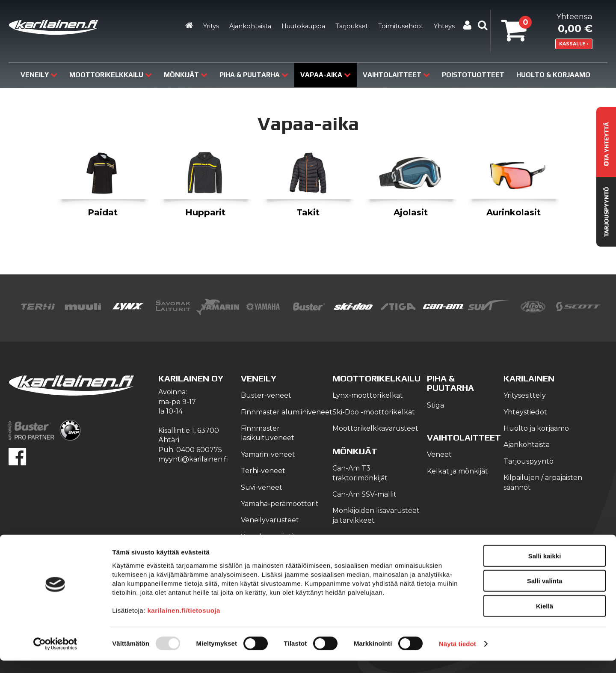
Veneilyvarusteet (270, 520)
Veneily (39, 75)
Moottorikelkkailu (111, 75)
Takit (308, 212)
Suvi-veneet (262, 487)
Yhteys (444, 26)
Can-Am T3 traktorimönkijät (360, 473)
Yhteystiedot (525, 412)
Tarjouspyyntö (529, 461)
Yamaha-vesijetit (268, 537)
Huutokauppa (303, 26)
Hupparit (205, 212)
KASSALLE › (574, 44)
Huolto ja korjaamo (536, 428)
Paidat (103, 212)
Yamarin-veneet (268, 454)
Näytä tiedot (458, 656)
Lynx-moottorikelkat (368, 395)
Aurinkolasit (514, 212)
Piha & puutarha (254, 75)
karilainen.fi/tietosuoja (184, 622)
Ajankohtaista (250, 26)
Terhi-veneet (263, 471)
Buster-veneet (266, 395)
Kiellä (545, 618)
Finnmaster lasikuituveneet (268, 433)
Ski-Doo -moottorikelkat (374, 412)
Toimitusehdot (401, 26)
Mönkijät (186, 75)
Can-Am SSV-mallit (364, 494)
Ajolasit (411, 212)
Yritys (211, 26)
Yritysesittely (525, 395)
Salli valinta (545, 593)
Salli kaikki (545, 568)
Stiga (435, 405)
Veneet (439, 454)
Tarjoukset (352, 26)
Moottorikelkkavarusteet (375, 428)
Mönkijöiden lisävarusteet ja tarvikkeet (376, 515)
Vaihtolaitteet (396, 75)
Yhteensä (547, 25)
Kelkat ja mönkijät (458, 471)
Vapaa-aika (326, 75)
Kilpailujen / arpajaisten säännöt (543, 482)
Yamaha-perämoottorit (280, 504)
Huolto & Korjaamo (553, 75)
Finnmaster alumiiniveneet (287, 412)
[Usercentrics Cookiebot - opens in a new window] (55, 656)
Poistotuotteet (473, 75)
